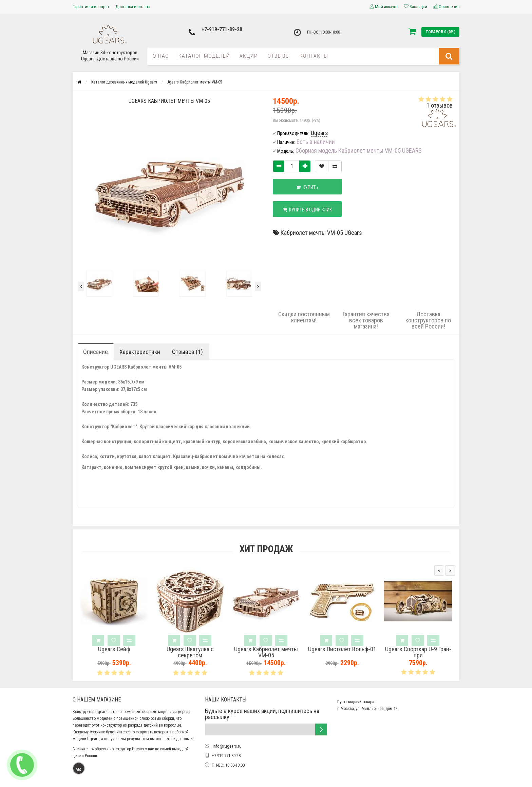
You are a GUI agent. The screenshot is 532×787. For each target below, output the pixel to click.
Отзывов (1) (187, 352)
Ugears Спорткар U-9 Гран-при (418, 652)
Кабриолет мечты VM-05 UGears (321, 233)
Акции (249, 56)
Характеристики (140, 352)
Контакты (314, 56)
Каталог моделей (204, 56)
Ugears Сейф (114, 649)
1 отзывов (440, 105)
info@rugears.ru (227, 746)
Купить (307, 187)
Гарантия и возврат (91, 7)
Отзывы (279, 56)
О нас (161, 56)
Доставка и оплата (133, 7)
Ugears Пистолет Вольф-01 (342, 649)
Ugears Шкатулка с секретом (190, 652)
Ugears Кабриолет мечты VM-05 (266, 652)
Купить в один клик (307, 210)
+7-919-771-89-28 (222, 29)
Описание (96, 352)
